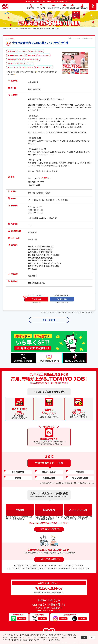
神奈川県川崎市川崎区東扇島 (27, 29)
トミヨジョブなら (41, 8)
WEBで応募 (37, 299)
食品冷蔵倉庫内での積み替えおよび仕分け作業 (40, 43)
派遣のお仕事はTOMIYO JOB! (11, 29)
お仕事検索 (31, 8)
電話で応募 (62, 299)
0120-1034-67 (49, 588)
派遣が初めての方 (53, 8)
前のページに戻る (49, 320)
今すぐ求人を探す (48, 529)
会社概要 (73, 8)
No (92, 637)
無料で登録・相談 (48, 560)
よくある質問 (64, 8)
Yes (84, 637)
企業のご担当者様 (82, 8)
